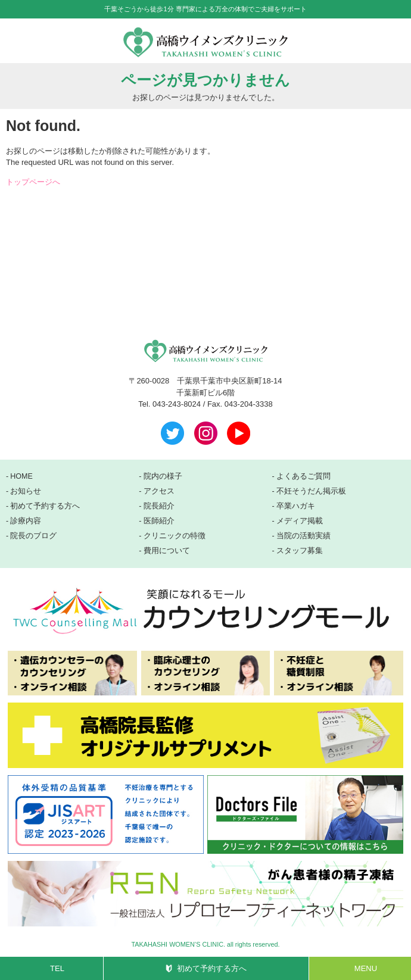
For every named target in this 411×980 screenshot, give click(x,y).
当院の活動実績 (303, 536)
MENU (366, 968)
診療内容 (26, 521)
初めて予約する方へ (212, 968)
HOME (21, 476)
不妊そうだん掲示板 (311, 491)
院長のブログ (33, 536)
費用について (167, 551)
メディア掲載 (300, 521)
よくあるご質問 (303, 476)
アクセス (159, 491)
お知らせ (26, 491)
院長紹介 (159, 506)
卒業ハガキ (296, 506)
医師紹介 (159, 521)
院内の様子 (163, 476)
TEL (57, 968)
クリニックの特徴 (175, 536)
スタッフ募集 (300, 551)
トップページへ (33, 182)
